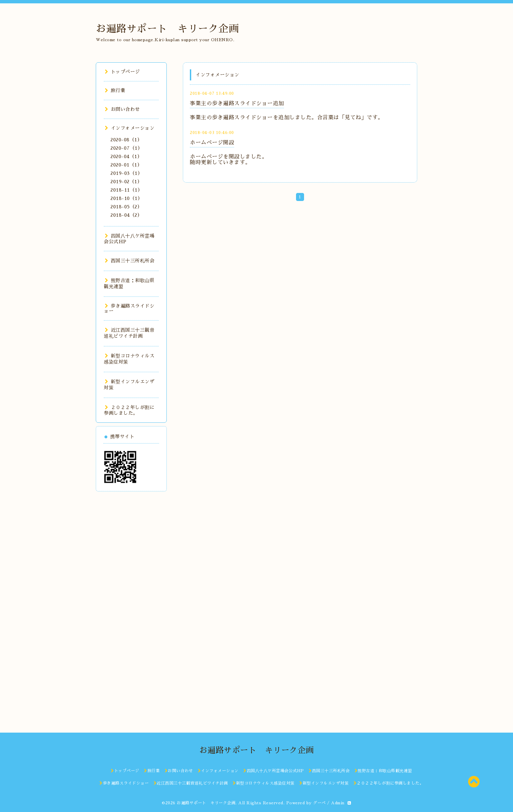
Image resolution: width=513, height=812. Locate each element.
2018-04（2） (126, 215)
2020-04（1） (126, 156)
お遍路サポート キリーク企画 (167, 29)
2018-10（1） (126, 198)
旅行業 (115, 90)
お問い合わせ (122, 109)
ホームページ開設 (212, 143)
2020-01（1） (126, 165)
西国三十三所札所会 (130, 261)
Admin (338, 803)
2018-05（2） (126, 207)
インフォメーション (130, 128)
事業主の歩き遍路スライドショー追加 (237, 104)
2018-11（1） (126, 190)
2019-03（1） (126, 173)
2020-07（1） (126, 148)
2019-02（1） (126, 182)
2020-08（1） (126, 140)
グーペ (319, 803)
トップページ (122, 72)
